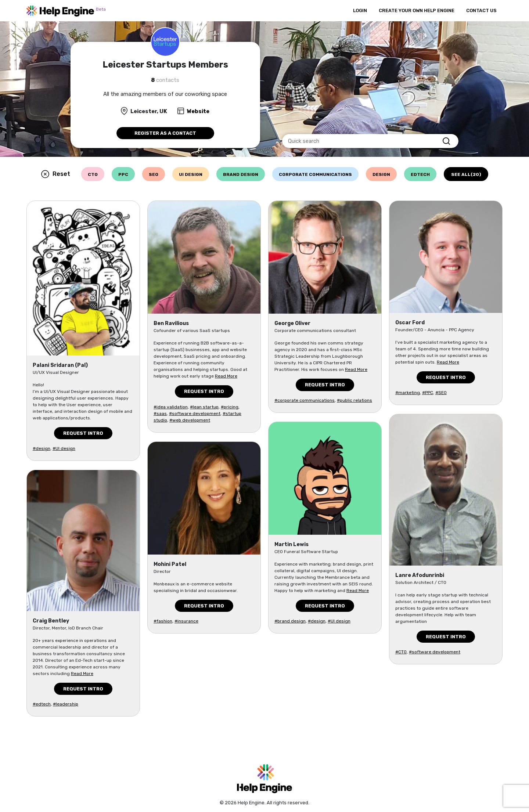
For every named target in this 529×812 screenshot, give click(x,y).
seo (154, 174)
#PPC (428, 393)
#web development (190, 420)
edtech (420, 174)
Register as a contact (165, 133)
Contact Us (481, 10)
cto (93, 174)
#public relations (355, 400)
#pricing (230, 407)
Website (198, 111)
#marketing (408, 393)
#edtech (42, 704)
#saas (160, 414)
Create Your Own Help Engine (417, 10)
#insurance (186, 621)
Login (360, 10)
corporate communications (315, 174)
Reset (61, 174)
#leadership (66, 704)
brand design (241, 174)
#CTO (401, 652)
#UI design (64, 448)
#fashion (163, 621)
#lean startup (204, 407)
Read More (82, 674)
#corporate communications (305, 400)
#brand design (290, 621)
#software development (195, 414)
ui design (191, 174)
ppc (123, 174)
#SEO (441, 393)
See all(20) (466, 174)
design (381, 174)
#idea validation (171, 407)
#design (42, 448)
